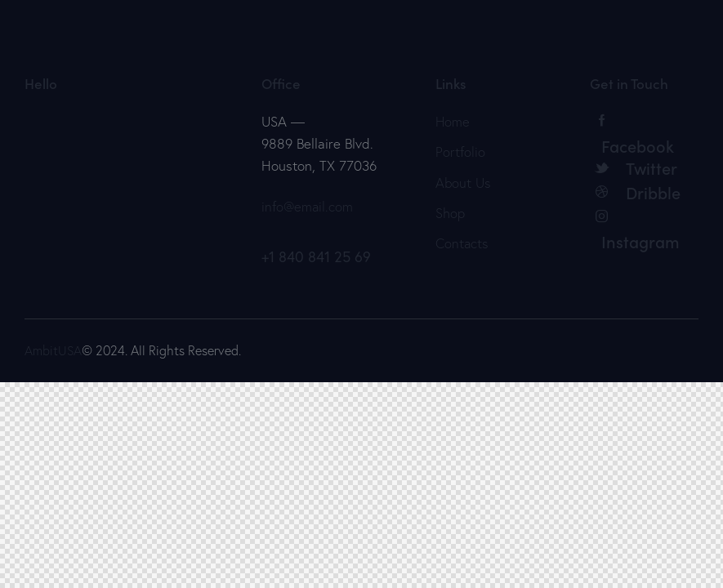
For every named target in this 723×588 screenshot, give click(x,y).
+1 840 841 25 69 (316, 256)
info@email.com (308, 206)
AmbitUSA (54, 350)
